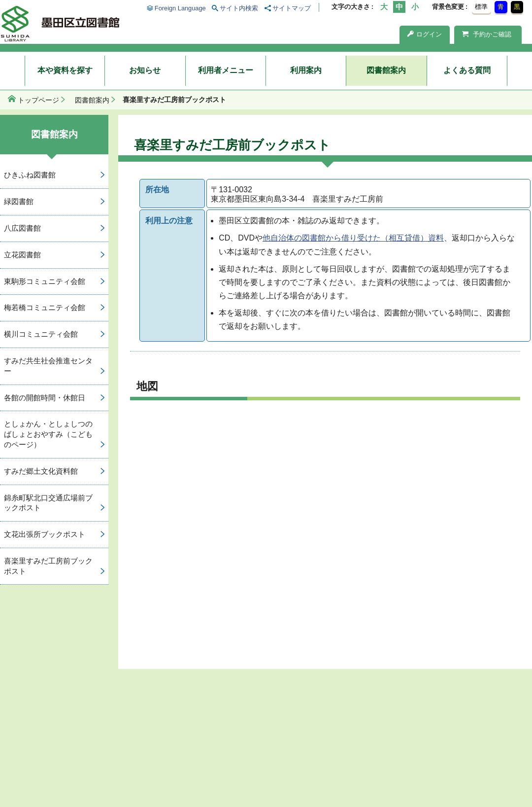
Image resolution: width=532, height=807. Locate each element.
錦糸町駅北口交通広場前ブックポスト (48, 503)
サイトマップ (292, 8)
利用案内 (306, 70)
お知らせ (145, 70)
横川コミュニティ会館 (41, 334)
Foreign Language (180, 8)
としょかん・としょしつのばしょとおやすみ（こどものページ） (48, 434)
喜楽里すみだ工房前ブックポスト (48, 566)
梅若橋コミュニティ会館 (45, 307)
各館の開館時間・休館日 (45, 398)
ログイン (425, 34)
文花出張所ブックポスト (45, 534)
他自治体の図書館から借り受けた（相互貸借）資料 (353, 238)
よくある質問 (467, 70)
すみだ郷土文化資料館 (41, 471)
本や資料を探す (65, 70)
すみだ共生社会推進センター (48, 366)
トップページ (38, 100)
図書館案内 (386, 70)
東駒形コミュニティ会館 (45, 281)
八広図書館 (22, 228)
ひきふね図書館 (30, 175)
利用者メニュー (226, 70)
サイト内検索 (239, 8)
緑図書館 (19, 201)
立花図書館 (22, 255)
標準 (481, 7)
